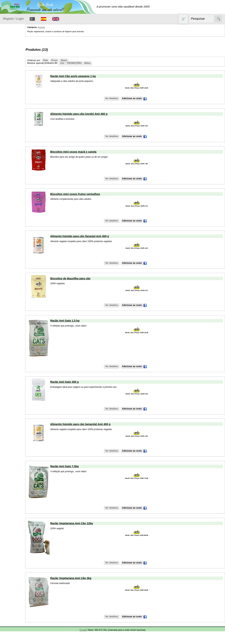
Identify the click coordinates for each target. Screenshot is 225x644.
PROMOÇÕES (16, 138)
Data (57, 60)
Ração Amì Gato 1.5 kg (76, 321)
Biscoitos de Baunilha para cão (82, 278)
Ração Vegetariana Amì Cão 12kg (83, 523)
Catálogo (8, 173)
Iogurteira (18, 347)
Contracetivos (16, 65)
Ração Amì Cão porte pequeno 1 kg (85, 76)
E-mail (16, 390)
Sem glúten (14, 145)
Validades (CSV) (22, 189)
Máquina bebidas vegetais (17, 337)
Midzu (99, 63)
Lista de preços (21, 183)
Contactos (9, 380)
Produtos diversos (13, 129)
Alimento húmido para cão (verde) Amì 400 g (90, 114)
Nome (75, 60)
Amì (74, 63)
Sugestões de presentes (16, 154)
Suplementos (15, 163)
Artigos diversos (22, 363)
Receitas (17, 369)
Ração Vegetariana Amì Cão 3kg (82, 578)
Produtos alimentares (15, 118)
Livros (11, 101)
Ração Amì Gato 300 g (76, 382)
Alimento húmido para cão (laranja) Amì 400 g (91, 236)
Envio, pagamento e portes (20, 257)
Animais (12, 58)
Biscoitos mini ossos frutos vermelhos (87, 194)
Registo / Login (13, 19)
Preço (66, 60)
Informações (11, 206)
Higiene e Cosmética (14, 92)
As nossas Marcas (14, 419)
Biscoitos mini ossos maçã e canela (85, 152)
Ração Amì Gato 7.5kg (76, 466)
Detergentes (15, 72)
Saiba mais (10, 312)
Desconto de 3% (22, 609)
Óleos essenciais (18, 109)
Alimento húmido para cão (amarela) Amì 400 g (92, 424)
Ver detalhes (117, 98)
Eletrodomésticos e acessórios (18, 81)
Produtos (8, 48)
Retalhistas (19, 227)
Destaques (10, 581)
